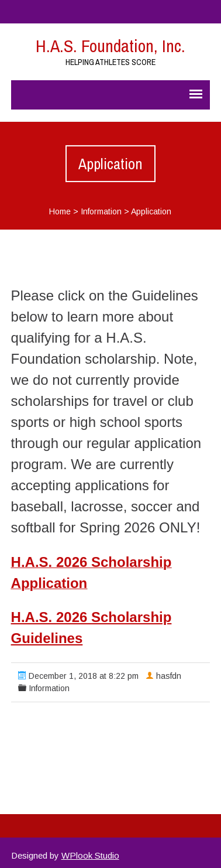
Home (60, 211)
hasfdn (169, 676)
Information (101, 211)
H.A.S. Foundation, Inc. (110, 46)
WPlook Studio (90, 855)
